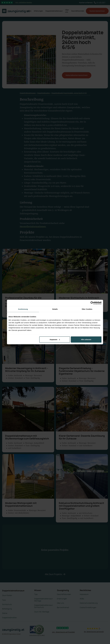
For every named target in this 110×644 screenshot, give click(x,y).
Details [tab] (55, 309)
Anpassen (55, 339)
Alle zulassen (86, 339)
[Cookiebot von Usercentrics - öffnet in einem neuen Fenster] (92, 303)
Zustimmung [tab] (23, 309)
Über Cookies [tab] (87, 309)
